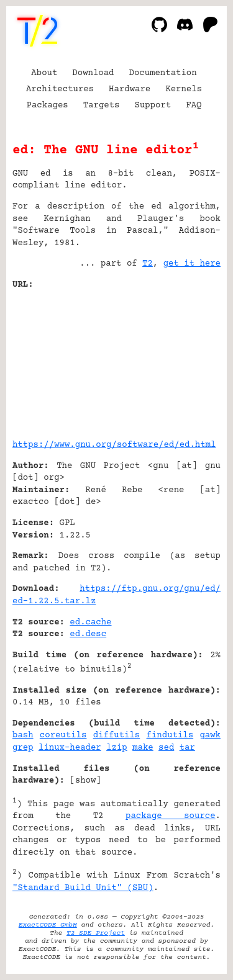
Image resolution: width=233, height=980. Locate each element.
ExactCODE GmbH (48, 925)
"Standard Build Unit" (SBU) (83, 888)
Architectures (60, 89)
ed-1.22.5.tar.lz (54, 601)
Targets (102, 106)
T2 (148, 264)
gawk (210, 735)
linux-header (70, 748)
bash (23, 735)
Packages (48, 106)
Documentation (163, 73)
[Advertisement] (183, 360)
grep (23, 748)
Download (93, 73)
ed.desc (88, 634)
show (86, 781)
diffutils (117, 735)
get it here (192, 264)
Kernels (184, 89)
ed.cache (90, 623)
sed (166, 748)
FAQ (194, 106)
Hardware (130, 89)
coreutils (63, 735)
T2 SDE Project (96, 933)
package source (171, 816)
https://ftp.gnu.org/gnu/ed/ (150, 589)
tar (187, 748)
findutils (170, 735)
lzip (117, 748)
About (44, 73)
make (143, 748)
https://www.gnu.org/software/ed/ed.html (114, 445)
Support (153, 106)
